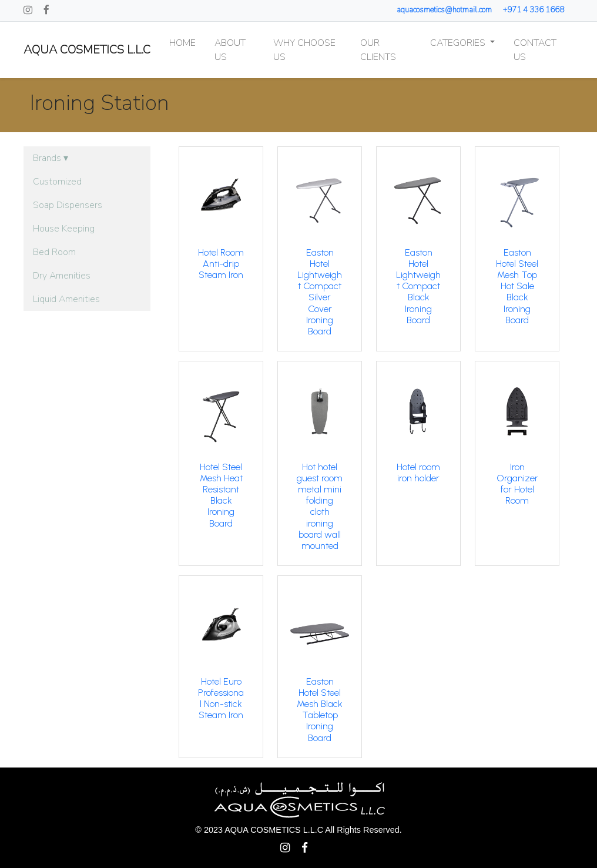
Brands (51, 158)
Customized (57, 182)
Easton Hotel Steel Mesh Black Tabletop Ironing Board (320, 710)
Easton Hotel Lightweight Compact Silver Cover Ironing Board (320, 292)
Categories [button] (459, 43)
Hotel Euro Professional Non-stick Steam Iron (221, 698)
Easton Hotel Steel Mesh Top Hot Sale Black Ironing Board (517, 286)
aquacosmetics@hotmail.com (444, 10)
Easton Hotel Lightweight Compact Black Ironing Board (418, 286)
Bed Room (54, 252)
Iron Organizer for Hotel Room (517, 484)
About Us (230, 50)
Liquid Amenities (66, 299)
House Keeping (64, 229)
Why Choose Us (304, 50)
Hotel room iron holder (418, 472)
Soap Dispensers (68, 205)
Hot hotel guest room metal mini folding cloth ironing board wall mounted (320, 506)
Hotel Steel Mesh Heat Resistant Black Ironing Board (221, 495)
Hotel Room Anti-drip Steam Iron (221, 264)
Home (182, 43)
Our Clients (378, 50)
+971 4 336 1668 (534, 10)
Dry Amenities (62, 276)
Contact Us (535, 50)
